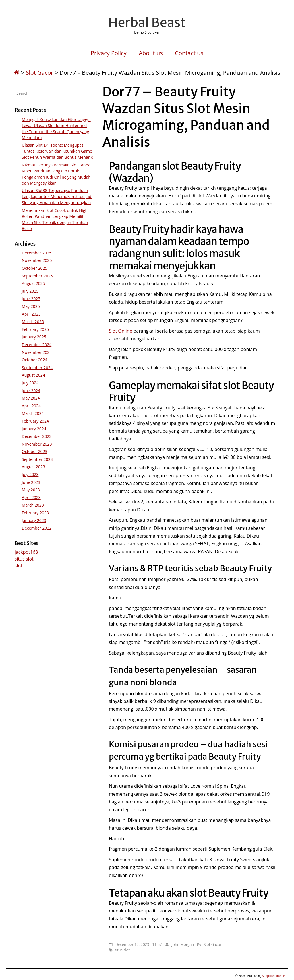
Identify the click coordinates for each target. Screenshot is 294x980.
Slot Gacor (40, 73)
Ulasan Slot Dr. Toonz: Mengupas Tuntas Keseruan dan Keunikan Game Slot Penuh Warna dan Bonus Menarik (57, 151)
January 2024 (34, 429)
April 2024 (31, 406)
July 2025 (30, 291)
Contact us (189, 53)
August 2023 (33, 467)
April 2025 (31, 314)
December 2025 (37, 253)
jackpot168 (26, 552)
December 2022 (37, 528)
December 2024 (37, 345)
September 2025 (37, 276)
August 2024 (33, 375)
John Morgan (183, 944)
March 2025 (33, 322)
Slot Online (120, 331)
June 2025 (31, 299)
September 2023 (37, 459)
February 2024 (35, 421)
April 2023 (31, 497)
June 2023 (31, 482)
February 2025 (35, 329)
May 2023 (31, 490)
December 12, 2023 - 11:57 (139, 944)
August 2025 (33, 283)
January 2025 (34, 337)
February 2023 (35, 513)
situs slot (122, 950)
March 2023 (33, 505)
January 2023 (34, 520)
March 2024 (33, 413)
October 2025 (35, 268)
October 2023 (35, 451)
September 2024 (37, 368)
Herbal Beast (147, 22)
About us (151, 53)
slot (19, 566)
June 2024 (31, 391)
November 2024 (37, 352)
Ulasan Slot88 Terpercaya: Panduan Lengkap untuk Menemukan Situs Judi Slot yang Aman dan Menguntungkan (57, 196)
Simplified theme (273, 976)
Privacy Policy (109, 53)
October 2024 (35, 360)
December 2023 (37, 436)
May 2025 (31, 306)
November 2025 (37, 260)
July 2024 (30, 383)
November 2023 (37, 444)
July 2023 (30, 474)
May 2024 (31, 398)
